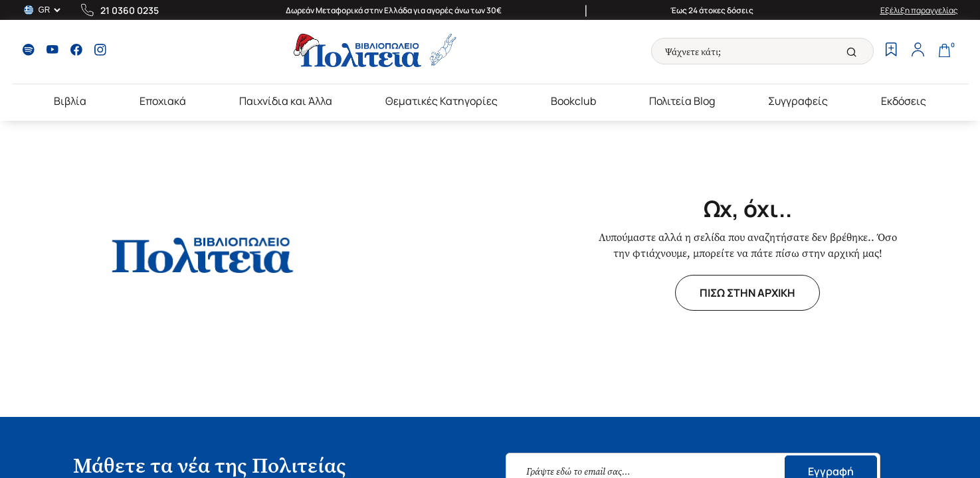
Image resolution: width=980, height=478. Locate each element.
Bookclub (573, 101)
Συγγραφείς (798, 101)
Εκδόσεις (904, 101)
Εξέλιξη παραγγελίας (919, 10)
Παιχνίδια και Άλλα (286, 101)
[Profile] (918, 51)
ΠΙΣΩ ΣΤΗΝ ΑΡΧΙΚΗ (747, 293)
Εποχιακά (163, 101)
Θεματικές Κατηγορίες (441, 101)
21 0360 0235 (130, 10)
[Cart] (945, 51)
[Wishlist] (892, 51)
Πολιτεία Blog (682, 101)
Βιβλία (70, 101)
